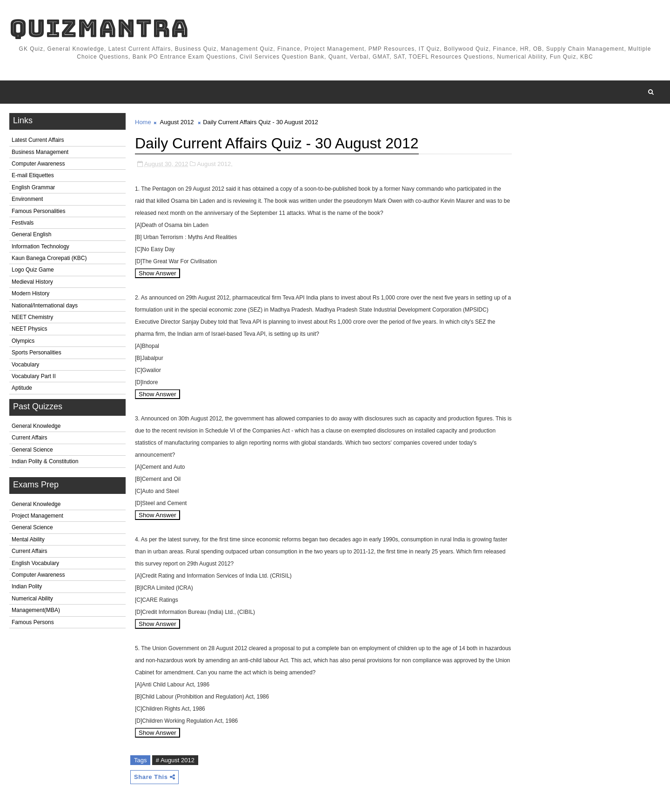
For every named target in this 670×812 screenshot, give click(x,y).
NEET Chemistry (32, 317)
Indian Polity (27, 586)
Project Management (37, 516)
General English (31, 234)
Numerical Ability (32, 599)
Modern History (30, 293)
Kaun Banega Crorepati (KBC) (49, 258)
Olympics (23, 341)
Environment (27, 199)
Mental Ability (28, 539)
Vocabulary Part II (34, 376)
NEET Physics (29, 329)
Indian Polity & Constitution (45, 461)
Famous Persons (33, 622)
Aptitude (22, 388)
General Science (32, 450)
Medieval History (32, 282)
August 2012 (177, 122)
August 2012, (215, 164)
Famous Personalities (38, 211)
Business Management (40, 152)
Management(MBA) (36, 610)
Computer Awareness (38, 164)
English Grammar (33, 187)
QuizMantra (99, 28)
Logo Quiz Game (33, 270)
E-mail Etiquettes (33, 175)
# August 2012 (175, 760)
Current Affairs (29, 438)
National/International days (45, 306)
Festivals (23, 223)
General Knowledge (36, 426)
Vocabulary (25, 365)
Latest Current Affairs (38, 140)
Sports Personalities (37, 353)
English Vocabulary (35, 563)
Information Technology (40, 246)
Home (143, 122)
